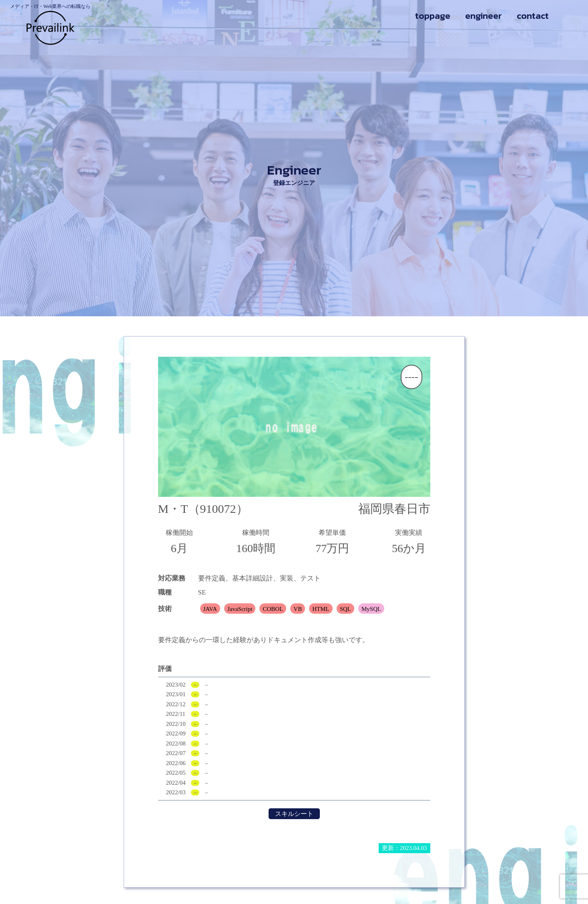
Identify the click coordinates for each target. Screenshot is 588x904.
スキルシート (294, 814)
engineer (484, 16)
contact (533, 16)
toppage (433, 16)
